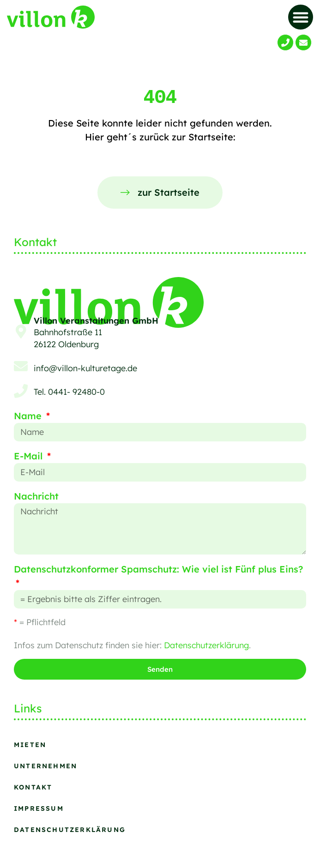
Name (29, 416)
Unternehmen (45, 766)
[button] (301, 17)
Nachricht (36, 496)
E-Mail (30, 456)
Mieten (30, 745)
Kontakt (33, 787)
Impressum (39, 808)
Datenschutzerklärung (206, 645)
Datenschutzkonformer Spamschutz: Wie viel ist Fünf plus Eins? (158, 569)
